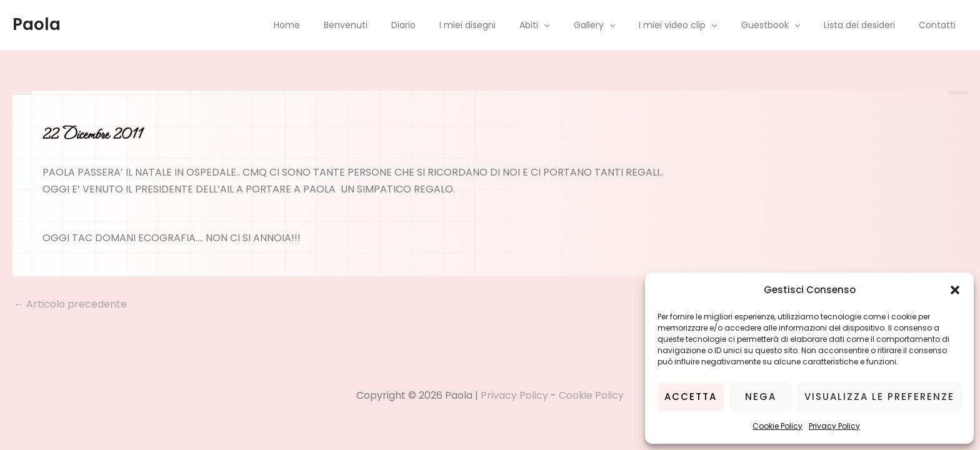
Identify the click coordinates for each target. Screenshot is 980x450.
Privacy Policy (834, 426)
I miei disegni (508, 25)
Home (346, 25)
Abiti (569, 25)
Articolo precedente (70, 304)
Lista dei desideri (869, 25)
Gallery (622, 25)
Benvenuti (399, 25)
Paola (37, 24)
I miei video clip (700, 25)
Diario (450, 25)
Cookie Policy (777, 426)
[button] (955, 290)
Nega (761, 397)
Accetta (691, 397)
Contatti (940, 25)
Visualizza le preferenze (879, 397)
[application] (578, 25)
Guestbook (786, 25)
